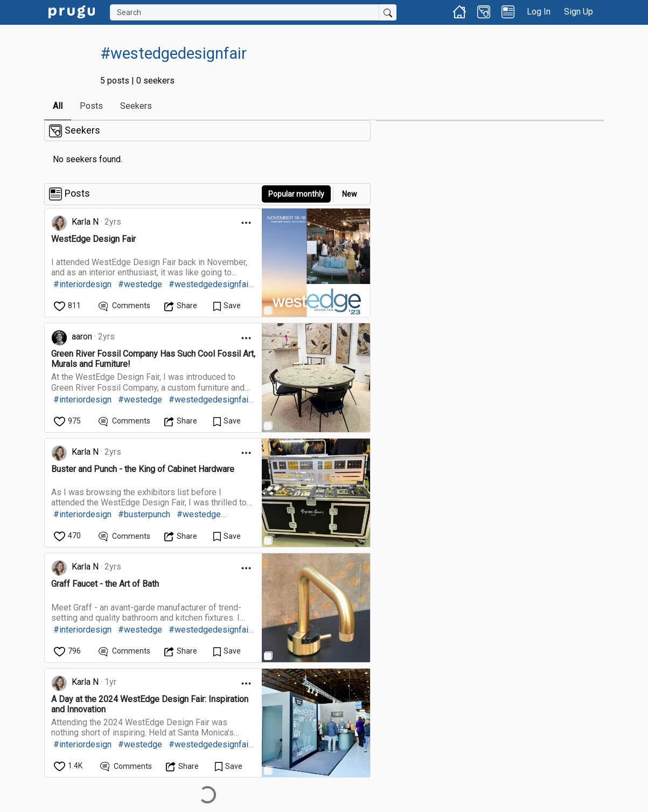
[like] (68, 306)
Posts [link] (91, 106)
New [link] (350, 194)
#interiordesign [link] (82, 284)
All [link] (58, 106)
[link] (72, 11)
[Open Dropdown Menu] (246, 223)
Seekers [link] (136, 106)
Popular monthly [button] (296, 194)
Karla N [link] (85, 222)
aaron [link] (82, 336)
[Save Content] (227, 306)
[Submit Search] (388, 12)
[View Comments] (125, 306)
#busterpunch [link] (144, 514)
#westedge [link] (140, 284)
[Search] (245, 12)
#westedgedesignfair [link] (210, 284)
